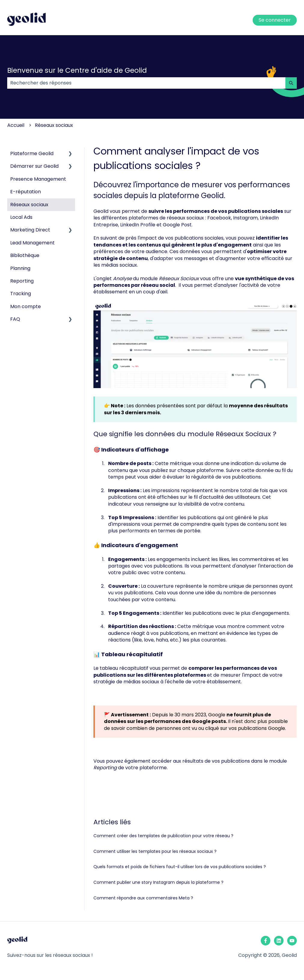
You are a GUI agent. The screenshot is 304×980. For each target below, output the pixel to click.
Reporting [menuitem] (22, 281)
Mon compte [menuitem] (26, 306)
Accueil (16, 125)
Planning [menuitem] (20, 268)
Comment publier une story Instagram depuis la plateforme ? (158, 882)
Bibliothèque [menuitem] (25, 255)
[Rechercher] (291, 83)
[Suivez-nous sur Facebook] (266, 941)
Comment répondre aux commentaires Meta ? (143, 898)
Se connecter (275, 20)
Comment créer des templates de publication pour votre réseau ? (163, 836)
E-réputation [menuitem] (26, 192)
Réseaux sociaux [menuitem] (29, 205)
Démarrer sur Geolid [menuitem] (34, 166)
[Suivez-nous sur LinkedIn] (279, 941)
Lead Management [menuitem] (32, 243)
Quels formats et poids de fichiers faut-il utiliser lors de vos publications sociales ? (180, 867)
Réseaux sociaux (54, 125)
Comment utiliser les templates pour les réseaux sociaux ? (155, 851)
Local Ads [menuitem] (21, 217)
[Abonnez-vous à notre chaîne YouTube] (292, 941)
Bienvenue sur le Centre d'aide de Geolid (77, 70)
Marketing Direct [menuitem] (30, 230)
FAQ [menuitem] (15, 319)
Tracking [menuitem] (21, 294)
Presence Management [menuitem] (38, 179)
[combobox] (146, 83)
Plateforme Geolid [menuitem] (32, 153)
